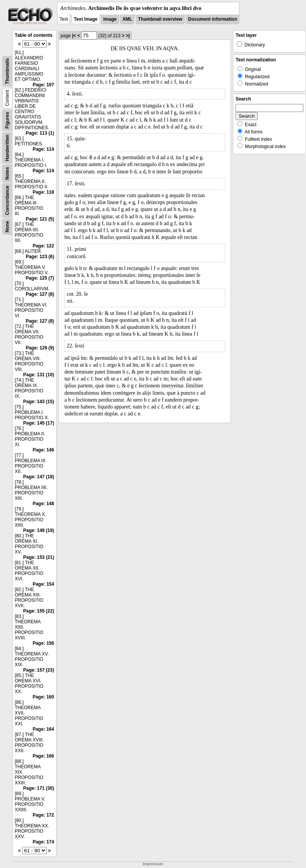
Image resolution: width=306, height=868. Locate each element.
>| (128, 36)
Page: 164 (43, 729)
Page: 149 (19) (38, 530)
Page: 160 (43, 697)
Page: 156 (43, 643)
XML (127, 19)
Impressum (153, 864)
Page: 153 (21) (38, 557)
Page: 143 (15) (38, 402)
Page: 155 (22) (38, 611)
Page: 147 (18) (38, 477)
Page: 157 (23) (38, 670)
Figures (7, 120)
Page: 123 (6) (40, 257)
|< (74, 36)
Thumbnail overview (160, 19)
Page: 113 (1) (40, 133)
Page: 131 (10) (38, 375)
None (7, 227)
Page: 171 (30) (38, 788)
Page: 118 (43, 192)
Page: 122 (43, 246)
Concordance (7, 200)
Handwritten (7, 148)
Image (110, 19)
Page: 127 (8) (40, 294)
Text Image (86, 19)
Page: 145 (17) (38, 423)
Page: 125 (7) (40, 278)
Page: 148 (43, 504)
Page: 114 (43, 149)
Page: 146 (43, 450)
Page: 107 (43, 85)
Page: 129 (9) (40, 348)
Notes (7, 173)
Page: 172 (43, 815)
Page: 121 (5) (40, 219)
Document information (213, 19)
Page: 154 (43, 584)
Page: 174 (43, 842)
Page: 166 (43, 756)
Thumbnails (7, 71)
